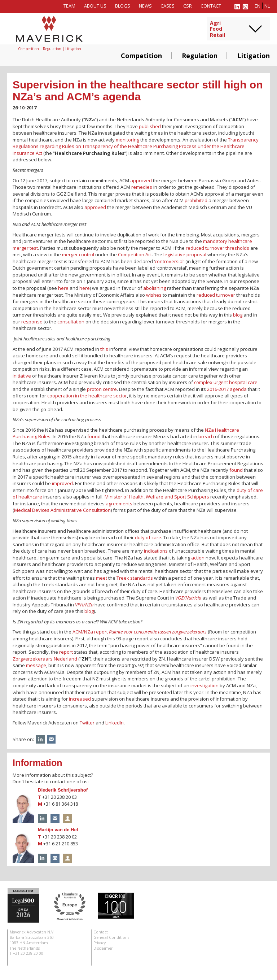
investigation (204, 685)
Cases (168, 6)
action (198, 558)
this (104, 349)
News (145, 6)
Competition (141, 56)
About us (95, 6)
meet (102, 578)
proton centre (102, 389)
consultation (71, 322)
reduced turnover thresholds (217, 248)
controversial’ (170, 261)
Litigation (254, 56)
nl (267, 6)
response (32, 322)
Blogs (123, 6)
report (66, 652)
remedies (142, 187)
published (150, 126)
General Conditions (111, 937)
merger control (78, 254)
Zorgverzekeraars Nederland (45, 659)
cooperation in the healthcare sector (87, 396)
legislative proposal (185, 254)
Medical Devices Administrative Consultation (62, 510)
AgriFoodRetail (217, 29)
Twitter (87, 723)
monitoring (127, 140)
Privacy (100, 943)
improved (62, 483)
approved (141, 180)
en (258, 6)
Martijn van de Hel (58, 830)
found (94, 436)
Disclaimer (103, 948)
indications (156, 551)
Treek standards (135, 578)
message (36, 665)
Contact (211, 6)
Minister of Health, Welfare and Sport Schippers (157, 497)
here (63, 288)
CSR (188, 6)
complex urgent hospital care (226, 382)
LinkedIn (115, 723)
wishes (154, 295)
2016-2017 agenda (227, 389)
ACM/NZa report (140, 632)
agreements (119, 504)
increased (80, 699)
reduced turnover (216, 295)
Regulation (200, 56)
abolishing (155, 288)
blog (238, 315)
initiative (22, 376)
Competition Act (135, 254)
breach (206, 436)
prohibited (196, 200)
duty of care (148, 537)
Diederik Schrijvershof (63, 790)
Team (69, 6)
